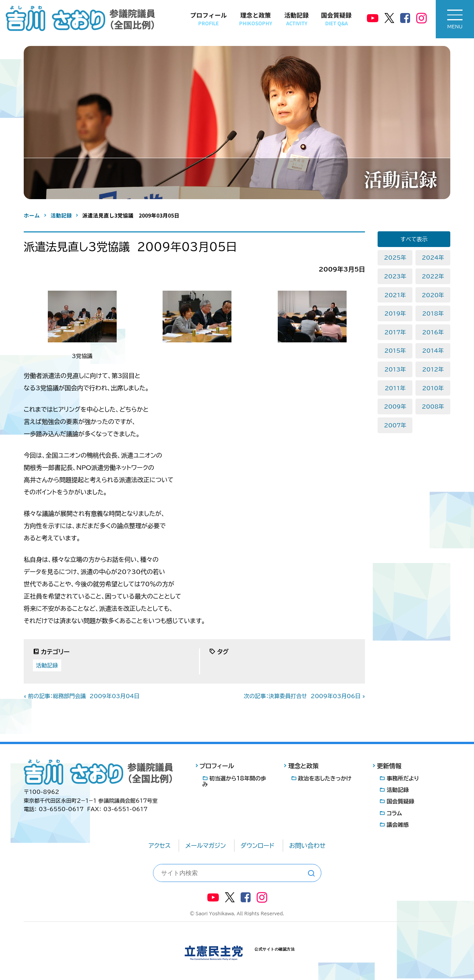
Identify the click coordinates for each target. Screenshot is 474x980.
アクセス (160, 846)
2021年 (395, 295)
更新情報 (389, 766)
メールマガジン (205, 846)
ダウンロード (258, 846)
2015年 (395, 351)
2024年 (433, 258)
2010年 (433, 388)
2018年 (433, 313)
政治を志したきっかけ (325, 778)
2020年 (433, 295)
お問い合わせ (307, 846)
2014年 (433, 351)
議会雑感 (398, 825)
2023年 (395, 276)
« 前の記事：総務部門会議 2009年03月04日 (82, 696)
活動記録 (296, 19)
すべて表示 (414, 239)
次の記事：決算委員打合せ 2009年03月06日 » (304, 696)
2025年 (395, 258)
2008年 (433, 407)
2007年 (395, 425)
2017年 (395, 332)
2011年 (395, 388)
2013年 (395, 369)
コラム (394, 813)
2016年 (433, 332)
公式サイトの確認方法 (274, 949)
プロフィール (208, 19)
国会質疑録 (336, 19)
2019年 (395, 313)
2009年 (395, 407)
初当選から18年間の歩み (234, 781)
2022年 (433, 276)
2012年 (433, 369)
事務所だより (403, 778)
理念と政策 (256, 19)
